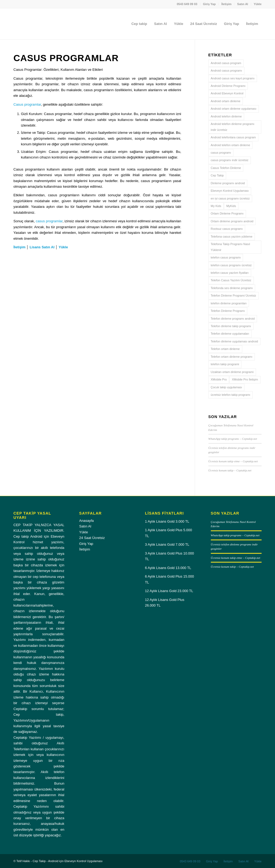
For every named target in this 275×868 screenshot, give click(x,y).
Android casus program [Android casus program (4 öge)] (226, 63)
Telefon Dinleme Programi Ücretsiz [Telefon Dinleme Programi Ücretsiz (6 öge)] (234, 296)
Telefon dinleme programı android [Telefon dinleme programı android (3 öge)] (233, 319)
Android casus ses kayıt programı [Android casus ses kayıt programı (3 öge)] (233, 78)
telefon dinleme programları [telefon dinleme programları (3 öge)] (229, 303)
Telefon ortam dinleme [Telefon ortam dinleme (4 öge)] (225, 349)
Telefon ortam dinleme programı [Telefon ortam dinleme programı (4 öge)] (232, 357)
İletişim (226, 4)
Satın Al (243, 4)
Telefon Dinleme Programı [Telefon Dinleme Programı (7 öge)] (228, 311)
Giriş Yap (209, 4)
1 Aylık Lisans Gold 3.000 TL (167, 521)
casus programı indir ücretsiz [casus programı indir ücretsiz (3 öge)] (230, 160)
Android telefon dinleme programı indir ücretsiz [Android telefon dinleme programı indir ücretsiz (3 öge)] (233, 127)
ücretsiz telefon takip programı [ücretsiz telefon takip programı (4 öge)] (231, 395)
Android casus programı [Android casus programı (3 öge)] (227, 71)
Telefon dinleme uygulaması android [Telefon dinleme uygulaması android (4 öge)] (234, 341)
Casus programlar (27, 104)
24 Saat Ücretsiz (92, 538)
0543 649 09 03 (187, 4)
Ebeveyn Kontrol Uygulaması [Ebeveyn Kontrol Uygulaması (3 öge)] (230, 191)
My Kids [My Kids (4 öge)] (216, 206)
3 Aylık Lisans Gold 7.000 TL (167, 544)
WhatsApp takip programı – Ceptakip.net (233, 439)
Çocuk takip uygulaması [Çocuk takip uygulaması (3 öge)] (227, 387)
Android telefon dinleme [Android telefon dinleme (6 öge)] (226, 116)
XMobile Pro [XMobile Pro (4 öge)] (219, 379)
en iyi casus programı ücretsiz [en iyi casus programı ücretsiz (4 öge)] (230, 198)
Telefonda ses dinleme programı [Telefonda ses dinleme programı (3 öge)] (232, 288)
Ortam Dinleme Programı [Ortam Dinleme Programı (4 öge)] (227, 213)
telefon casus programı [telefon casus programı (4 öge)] (226, 257)
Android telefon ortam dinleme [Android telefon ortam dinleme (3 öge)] (231, 145)
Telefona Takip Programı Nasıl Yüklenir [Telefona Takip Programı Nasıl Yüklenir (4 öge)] (231, 247)
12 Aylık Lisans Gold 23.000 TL (169, 591)
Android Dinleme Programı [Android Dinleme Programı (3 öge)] (228, 86)
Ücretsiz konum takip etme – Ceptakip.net (233, 461)
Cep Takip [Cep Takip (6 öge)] (217, 175)
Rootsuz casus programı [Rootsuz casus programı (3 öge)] (227, 229)
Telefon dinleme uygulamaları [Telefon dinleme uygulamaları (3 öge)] (230, 334)
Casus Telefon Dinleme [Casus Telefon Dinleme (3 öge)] (226, 168)
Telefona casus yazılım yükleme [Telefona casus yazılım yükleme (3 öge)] (232, 237)
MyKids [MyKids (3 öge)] (231, 206)
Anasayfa (86, 521)
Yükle (258, 4)
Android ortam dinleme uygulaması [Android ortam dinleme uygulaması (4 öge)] (234, 109)
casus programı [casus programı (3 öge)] (221, 153)
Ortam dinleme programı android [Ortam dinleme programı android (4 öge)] (232, 221)
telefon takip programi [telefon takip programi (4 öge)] (225, 364)
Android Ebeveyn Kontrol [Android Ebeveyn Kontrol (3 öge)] (227, 93)
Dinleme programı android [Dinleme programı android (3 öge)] (228, 183)
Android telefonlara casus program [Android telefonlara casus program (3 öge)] (233, 137)
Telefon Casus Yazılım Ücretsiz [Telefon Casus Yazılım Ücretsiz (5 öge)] (231, 280)
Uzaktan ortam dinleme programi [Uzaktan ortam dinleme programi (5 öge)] (232, 372)
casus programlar (49, 221)
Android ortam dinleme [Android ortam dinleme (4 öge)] (226, 101)
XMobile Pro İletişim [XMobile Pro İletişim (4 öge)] (245, 379)
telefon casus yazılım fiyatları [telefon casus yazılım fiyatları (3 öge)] (230, 273)
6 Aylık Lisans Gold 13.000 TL (168, 568)
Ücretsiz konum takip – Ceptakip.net (230, 470)
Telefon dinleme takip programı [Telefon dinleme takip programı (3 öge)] (231, 326)
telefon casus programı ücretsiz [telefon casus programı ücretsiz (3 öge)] (231, 265)
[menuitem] (187, 4)
